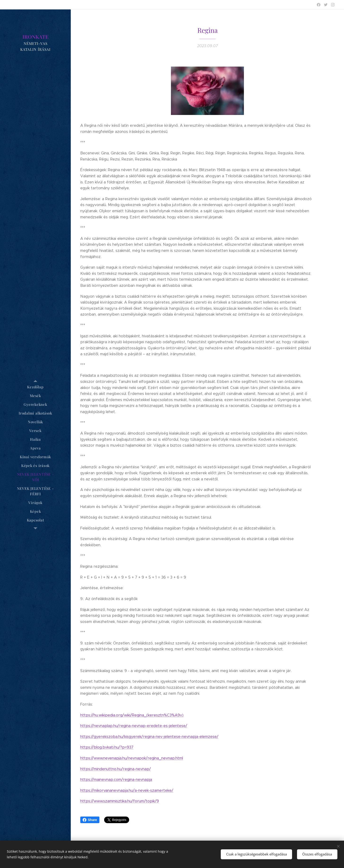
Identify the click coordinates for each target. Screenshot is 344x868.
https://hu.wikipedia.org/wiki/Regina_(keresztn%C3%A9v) (132, 715)
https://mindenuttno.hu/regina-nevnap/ (116, 769)
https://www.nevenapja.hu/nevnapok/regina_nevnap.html (132, 758)
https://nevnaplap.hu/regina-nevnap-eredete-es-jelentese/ (134, 726)
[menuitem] (35, 387)
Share (90, 820)
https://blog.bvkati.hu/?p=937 (107, 747)
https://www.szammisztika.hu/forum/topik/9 (120, 801)
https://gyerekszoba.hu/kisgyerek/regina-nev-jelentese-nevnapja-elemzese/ (149, 737)
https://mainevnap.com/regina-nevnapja (116, 780)
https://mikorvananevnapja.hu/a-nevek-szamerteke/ (127, 790)
